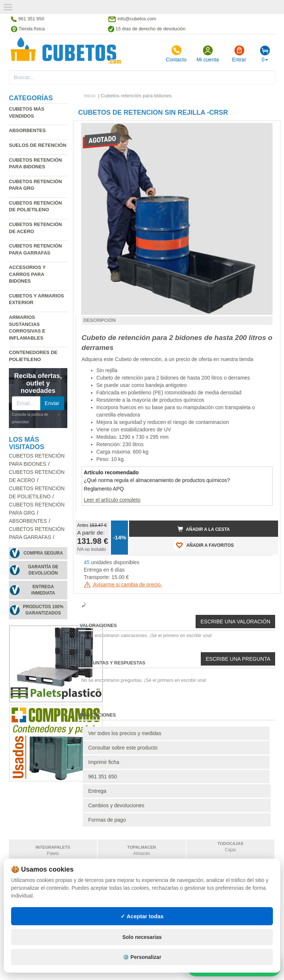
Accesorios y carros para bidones (27, 274)
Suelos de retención (38, 145)
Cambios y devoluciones (116, 805)
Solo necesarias (142, 937)
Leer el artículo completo (112, 500)
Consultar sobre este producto (123, 748)
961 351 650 (103, 777)
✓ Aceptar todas (142, 916)
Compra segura (43, 553)
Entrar (239, 54)
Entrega (97, 791)
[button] (266, 129)
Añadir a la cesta (204, 529)
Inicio (90, 96)
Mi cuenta (208, 54)
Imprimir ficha (104, 762)
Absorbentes (27, 130)
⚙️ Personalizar (142, 957)
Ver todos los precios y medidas (125, 733)
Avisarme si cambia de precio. (123, 585)
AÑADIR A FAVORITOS (204, 545)
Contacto (176, 54)
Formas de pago (107, 820)
